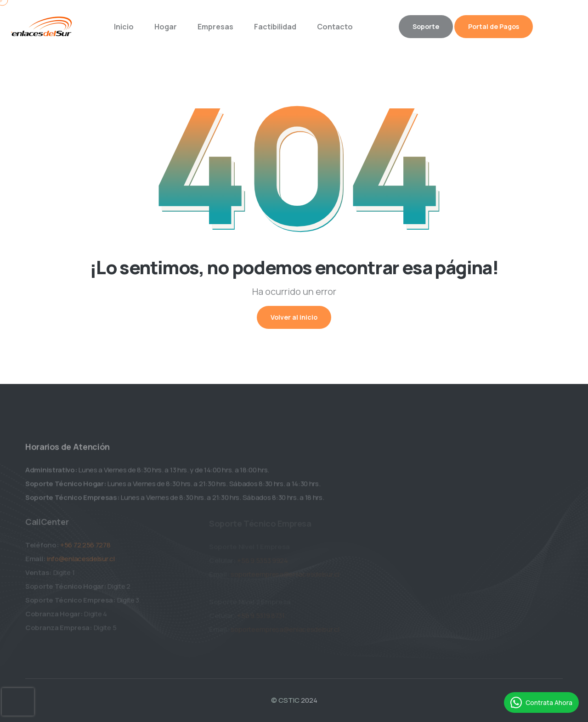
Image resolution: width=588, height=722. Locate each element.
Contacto (335, 27)
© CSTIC (285, 700)
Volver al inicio (294, 317)
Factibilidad (275, 27)
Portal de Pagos (494, 26)
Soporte (426, 26)
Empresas (215, 27)
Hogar (166, 27)
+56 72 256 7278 (85, 547)
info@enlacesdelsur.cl (81, 561)
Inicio (124, 27)
